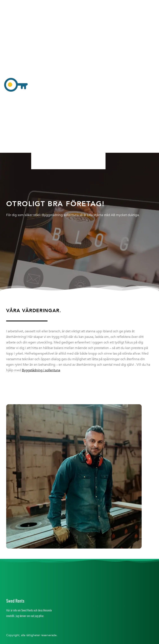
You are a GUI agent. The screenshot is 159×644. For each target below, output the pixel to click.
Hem (39, 5)
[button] (68, 85)
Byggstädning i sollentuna (41, 370)
